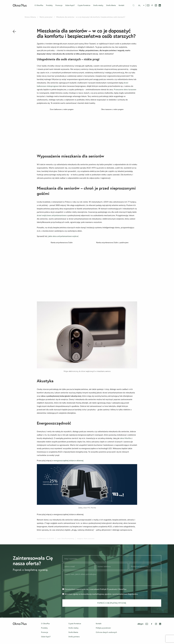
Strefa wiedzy (98, 5)
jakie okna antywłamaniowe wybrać (63, 236)
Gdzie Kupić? (70, 5)
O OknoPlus (39, 5)
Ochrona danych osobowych (106, 632)
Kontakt (121, 5)
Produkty (49, 5)
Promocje (59, 5)
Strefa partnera (74, 637)
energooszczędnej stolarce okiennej (68, 460)
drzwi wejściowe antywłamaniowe (51, 215)
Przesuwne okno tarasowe (125, 89)
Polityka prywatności (103, 628)
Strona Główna (30, 17)
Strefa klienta (111, 5)
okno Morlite (125, 438)
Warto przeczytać (46, 17)
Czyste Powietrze (84, 5)
